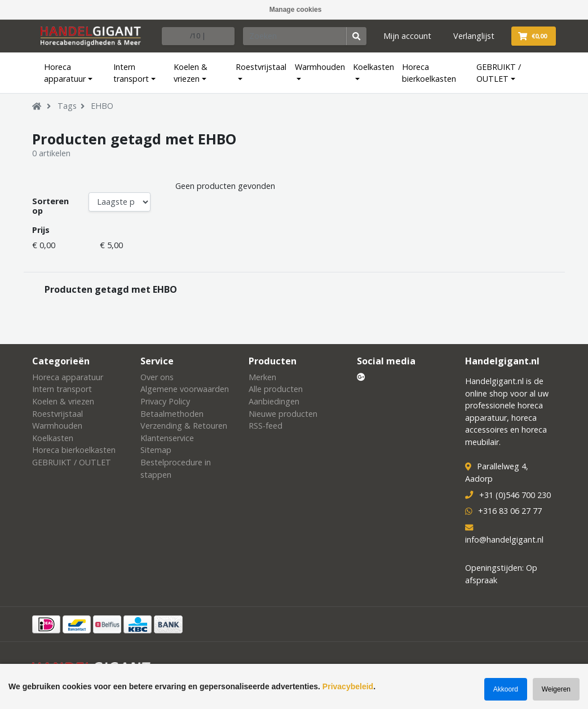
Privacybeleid (348, 686)
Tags (67, 106)
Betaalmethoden (172, 414)
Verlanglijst (474, 36)
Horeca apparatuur (65, 73)
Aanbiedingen (274, 401)
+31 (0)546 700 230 (515, 495)
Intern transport (131, 73)
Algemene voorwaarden (185, 389)
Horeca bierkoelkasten (429, 73)
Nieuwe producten (283, 414)
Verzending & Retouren (184, 426)
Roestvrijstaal (261, 67)
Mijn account (407, 36)
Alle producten (276, 389)
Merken (262, 377)
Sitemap (156, 450)
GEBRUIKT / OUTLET (499, 73)
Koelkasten (373, 67)
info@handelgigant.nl (504, 540)
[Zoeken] (295, 36)
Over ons (157, 377)
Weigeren (556, 689)
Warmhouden (320, 67)
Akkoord (506, 689)
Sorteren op (50, 206)
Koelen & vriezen (191, 73)
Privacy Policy (165, 401)
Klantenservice (167, 438)
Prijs (41, 230)
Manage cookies (296, 10)
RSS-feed (266, 426)
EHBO (102, 106)
